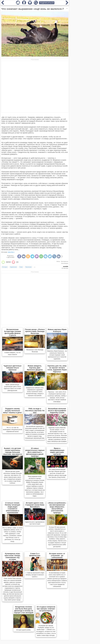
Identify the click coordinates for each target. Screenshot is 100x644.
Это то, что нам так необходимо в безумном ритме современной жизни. (12, 430)
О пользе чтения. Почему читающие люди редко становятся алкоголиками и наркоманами (13, 508)
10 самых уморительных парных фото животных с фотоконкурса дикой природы (35, 452)
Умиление (28, 267)
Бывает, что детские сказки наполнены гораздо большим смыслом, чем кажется (12, 451)
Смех (21, 267)
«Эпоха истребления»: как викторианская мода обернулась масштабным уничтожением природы (57, 508)
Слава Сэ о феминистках (35, 555)
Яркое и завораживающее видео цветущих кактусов (57, 451)
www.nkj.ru (11, 252)
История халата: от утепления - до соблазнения (57, 555)
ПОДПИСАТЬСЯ (47, 3)
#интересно (65, 261)
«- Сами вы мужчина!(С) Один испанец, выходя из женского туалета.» (35, 575)
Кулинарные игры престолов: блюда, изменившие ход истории (12, 556)
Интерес (5, 267)
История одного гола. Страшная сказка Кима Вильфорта (35, 505)
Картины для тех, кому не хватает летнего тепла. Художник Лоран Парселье (57, 369)
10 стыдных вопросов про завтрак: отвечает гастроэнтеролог (46, 609)
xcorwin (66, 266)
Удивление (13, 267)
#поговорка (65, 263)
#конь (58, 261)
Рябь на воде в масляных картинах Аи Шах (35, 411)
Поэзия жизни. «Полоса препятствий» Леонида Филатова (35, 331)
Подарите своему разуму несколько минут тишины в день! (12, 411)
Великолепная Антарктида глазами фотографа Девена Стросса (12, 332)
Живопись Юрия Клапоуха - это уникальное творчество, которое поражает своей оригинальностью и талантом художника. (57, 355)
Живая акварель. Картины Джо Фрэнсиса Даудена (35, 368)
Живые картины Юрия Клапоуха (57, 330)
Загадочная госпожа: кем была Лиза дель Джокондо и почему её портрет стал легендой (24, 610)
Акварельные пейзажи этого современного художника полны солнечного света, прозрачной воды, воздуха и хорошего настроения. (35, 392)
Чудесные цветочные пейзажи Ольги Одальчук (13, 368)
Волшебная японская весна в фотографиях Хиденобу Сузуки (57, 411)
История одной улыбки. (24, 630)
